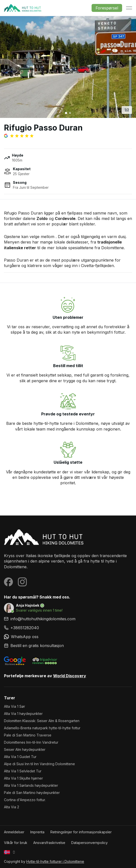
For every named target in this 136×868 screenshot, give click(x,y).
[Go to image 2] (70, 113)
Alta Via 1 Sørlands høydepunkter (31, 785)
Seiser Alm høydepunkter (25, 749)
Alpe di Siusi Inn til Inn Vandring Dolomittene (39, 764)
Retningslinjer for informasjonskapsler (81, 832)
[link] (68, 628)
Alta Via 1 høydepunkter (23, 714)
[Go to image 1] (66, 113)
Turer (10, 698)
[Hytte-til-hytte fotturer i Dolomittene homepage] (68, 537)
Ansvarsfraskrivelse (49, 843)
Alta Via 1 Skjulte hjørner (23, 778)
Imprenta (37, 832)
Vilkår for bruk (16, 843)
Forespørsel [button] (107, 8)
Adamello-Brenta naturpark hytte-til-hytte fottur (42, 728)
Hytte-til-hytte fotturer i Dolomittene (55, 861)
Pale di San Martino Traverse (28, 735)
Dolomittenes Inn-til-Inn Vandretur (31, 742)
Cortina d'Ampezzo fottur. (25, 800)
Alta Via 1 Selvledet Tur (23, 771)
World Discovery (70, 676)
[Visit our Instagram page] (22, 582)
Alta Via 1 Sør (15, 706)
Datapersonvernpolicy (89, 843)
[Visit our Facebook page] (8, 582)
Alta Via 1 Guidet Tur (20, 757)
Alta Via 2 (12, 807)
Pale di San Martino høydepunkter (32, 793)
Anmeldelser (14, 832)
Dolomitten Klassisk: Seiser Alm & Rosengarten (42, 721)
